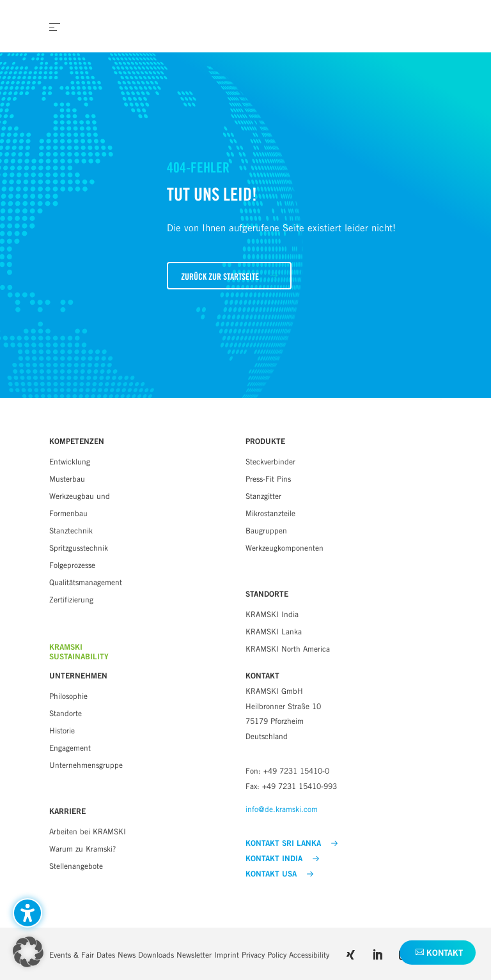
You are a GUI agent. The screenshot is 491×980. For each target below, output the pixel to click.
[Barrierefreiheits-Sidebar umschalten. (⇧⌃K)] (27, 913)
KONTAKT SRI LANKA (292, 843)
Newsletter (194, 955)
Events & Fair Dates (82, 955)
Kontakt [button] (445, 953)
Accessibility (309, 955)
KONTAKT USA (279, 874)
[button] (229, 276)
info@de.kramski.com (282, 809)
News (127, 955)
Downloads (156, 955)
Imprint (227, 955)
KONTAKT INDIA (282, 859)
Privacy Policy (264, 955)
